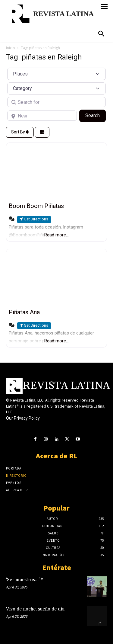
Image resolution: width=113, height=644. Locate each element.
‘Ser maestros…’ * (25, 580)
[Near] (42, 116)
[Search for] (56, 102)
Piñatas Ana (24, 312)
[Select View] (42, 132)
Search (96, 115)
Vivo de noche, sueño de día (35, 609)
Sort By (20, 132)
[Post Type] (56, 74)
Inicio (11, 48)
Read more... (56, 235)
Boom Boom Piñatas (36, 206)
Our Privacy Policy (23, 418)
